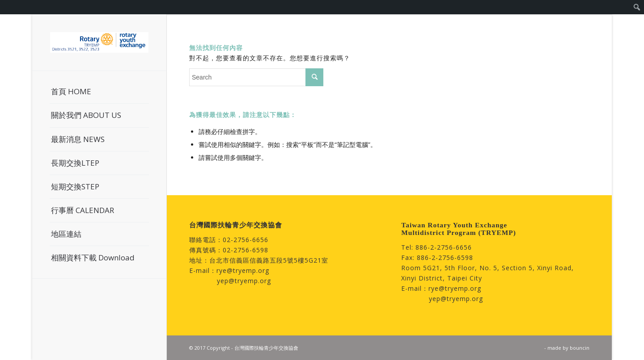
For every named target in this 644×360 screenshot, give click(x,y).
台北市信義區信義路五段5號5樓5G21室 (269, 260)
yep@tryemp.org (244, 281)
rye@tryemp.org (243, 270)
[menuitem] (637, 7)
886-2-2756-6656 (444, 247)
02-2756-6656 (246, 240)
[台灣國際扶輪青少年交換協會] (99, 42)
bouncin (580, 348)
